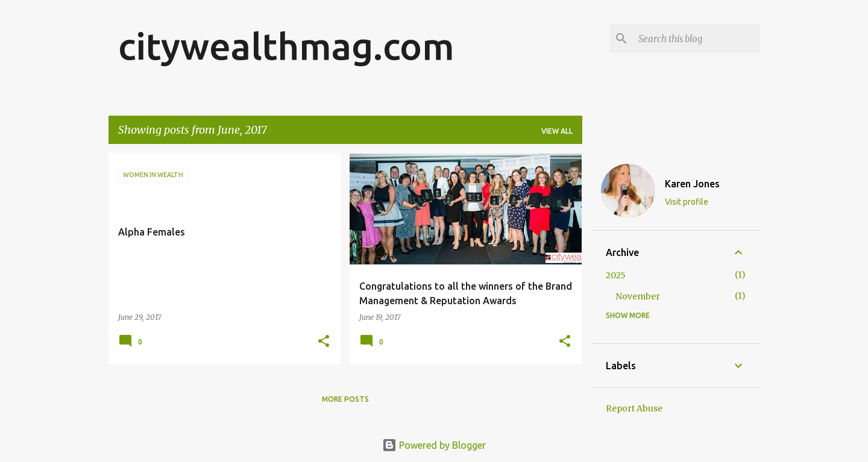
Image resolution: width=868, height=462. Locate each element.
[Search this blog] (697, 39)
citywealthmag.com (286, 46)
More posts (345, 399)
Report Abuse (634, 408)
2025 (616, 275)
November (638, 296)
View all (557, 131)
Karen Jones (692, 184)
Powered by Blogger (434, 445)
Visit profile (687, 202)
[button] (324, 342)
